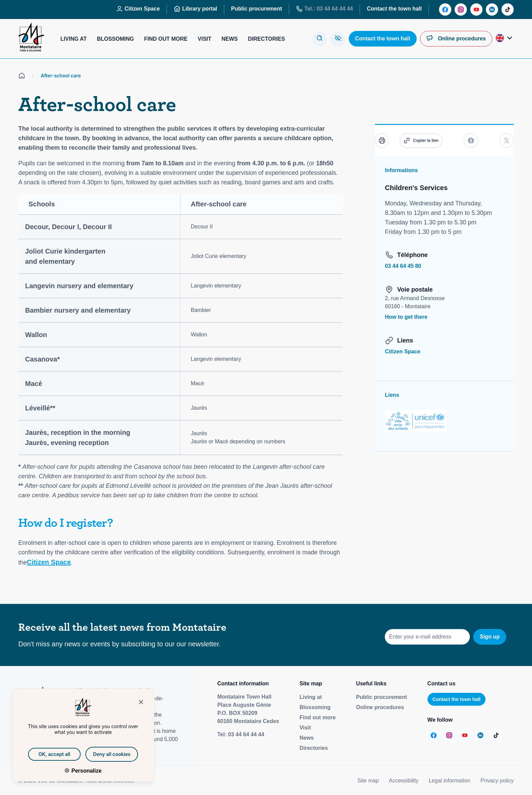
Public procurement (381, 697)
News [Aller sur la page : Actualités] (230, 39)
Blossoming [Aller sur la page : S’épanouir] (115, 39)
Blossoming (315, 707)
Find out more (318, 717)
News (307, 738)
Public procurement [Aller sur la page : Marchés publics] (256, 9)
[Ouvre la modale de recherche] (320, 39)
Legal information (449, 781)
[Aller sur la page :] (445, 10)
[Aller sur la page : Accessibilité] (338, 39)
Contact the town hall (457, 699)
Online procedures (380, 707)
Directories (314, 748)
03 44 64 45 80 (403, 266)
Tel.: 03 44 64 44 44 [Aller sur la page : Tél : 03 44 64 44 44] (324, 9)
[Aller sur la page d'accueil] (22, 76)
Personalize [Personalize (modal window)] (77, 771)
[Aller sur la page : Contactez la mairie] (383, 39)
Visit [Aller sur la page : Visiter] (205, 39)
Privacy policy (497, 781)
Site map (368, 781)
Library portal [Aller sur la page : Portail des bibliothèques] (195, 9)
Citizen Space (49, 562)
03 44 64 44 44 (246, 734)
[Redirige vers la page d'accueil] (31, 39)
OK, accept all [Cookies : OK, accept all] (45, 754)
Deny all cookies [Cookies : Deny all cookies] (102, 754)
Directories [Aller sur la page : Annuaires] (267, 39)
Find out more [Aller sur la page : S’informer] (166, 39)
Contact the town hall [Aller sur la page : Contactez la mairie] (394, 9)
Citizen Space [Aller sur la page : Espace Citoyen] (138, 9)
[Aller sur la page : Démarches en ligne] (456, 39)
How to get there (406, 317)
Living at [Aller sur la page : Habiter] (73, 39)
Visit (305, 728)
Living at (311, 697)
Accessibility (404, 781)
